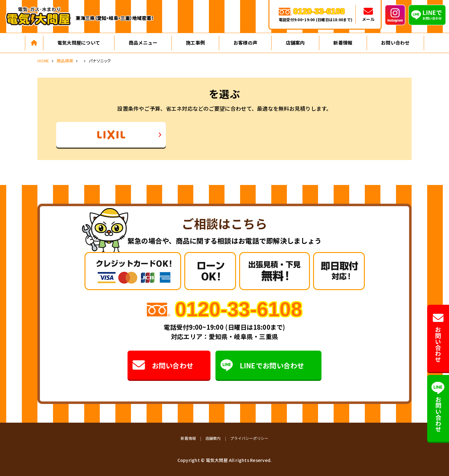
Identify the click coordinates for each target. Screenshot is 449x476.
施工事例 (195, 43)
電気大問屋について (79, 43)
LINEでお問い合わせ (263, 365)
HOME (43, 61)
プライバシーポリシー (249, 438)
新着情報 (343, 43)
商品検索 (65, 61)
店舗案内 (295, 43)
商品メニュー (143, 43)
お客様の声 (245, 43)
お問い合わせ (395, 43)
